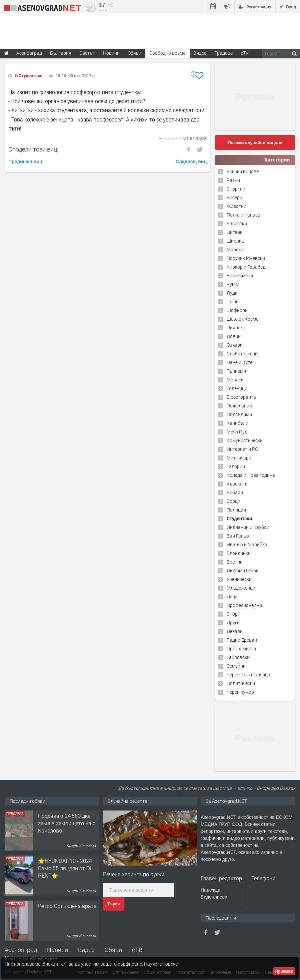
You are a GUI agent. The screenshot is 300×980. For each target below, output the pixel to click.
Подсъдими (239, 414)
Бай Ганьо (238, 536)
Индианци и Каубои (248, 527)
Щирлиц (235, 241)
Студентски (30, 75)
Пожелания (239, 406)
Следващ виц (191, 161)
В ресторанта (241, 397)
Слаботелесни (242, 354)
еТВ (137, 950)
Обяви (113, 950)
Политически (241, 683)
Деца (232, 596)
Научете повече (161, 964)
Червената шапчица (248, 675)
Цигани (235, 232)
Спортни (236, 189)
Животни (236, 206)
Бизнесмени (240, 275)
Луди (232, 293)
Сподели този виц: (33, 149)
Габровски (238, 657)
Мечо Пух (237, 432)
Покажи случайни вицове (255, 143)
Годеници (237, 388)
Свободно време (167, 53)
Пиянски (236, 328)
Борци (233, 501)
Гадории (236, 466)
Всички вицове (243, 171)
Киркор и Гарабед (246, 267)
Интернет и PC (242, 449)
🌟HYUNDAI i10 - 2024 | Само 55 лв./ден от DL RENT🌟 (66, 868)
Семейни (236, 666)
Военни (235, 562)
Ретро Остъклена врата (67, 906)
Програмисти (241, 648)
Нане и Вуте (239, 362)
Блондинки (239, 553)
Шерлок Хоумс (242, 319)
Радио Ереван (242, 640)
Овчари (235, 345)
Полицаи (236, 510)
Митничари (239, 458)
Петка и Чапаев (243, 215)
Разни (233, 180)
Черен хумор (240, 692)
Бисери (234, 197)
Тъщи (233, 301)
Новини (111, 53)
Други (233, 622)
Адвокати (237, 484)
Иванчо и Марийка (247, 544)
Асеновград (21, 950)
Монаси (235, 380)
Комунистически (245, 440)
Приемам (284, 971)
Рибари (235, 492)
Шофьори (237, 310)
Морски (235, 249)
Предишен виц (25, 161)
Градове (224, 53)
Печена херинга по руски (133, 874)
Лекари (235, 631)
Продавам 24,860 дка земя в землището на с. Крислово (67, 823)
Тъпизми (236, 371)
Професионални (244, 605)
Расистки (237, 223)
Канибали (237, 423)
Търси (113, 904)
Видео (86, 950)
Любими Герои (243, 570)
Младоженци (241, 588)
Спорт (233, 614)
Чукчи (233, 284)
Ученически (239, 579)
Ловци (234, 336)
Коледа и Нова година (251, 475)
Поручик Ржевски (246, 258)
